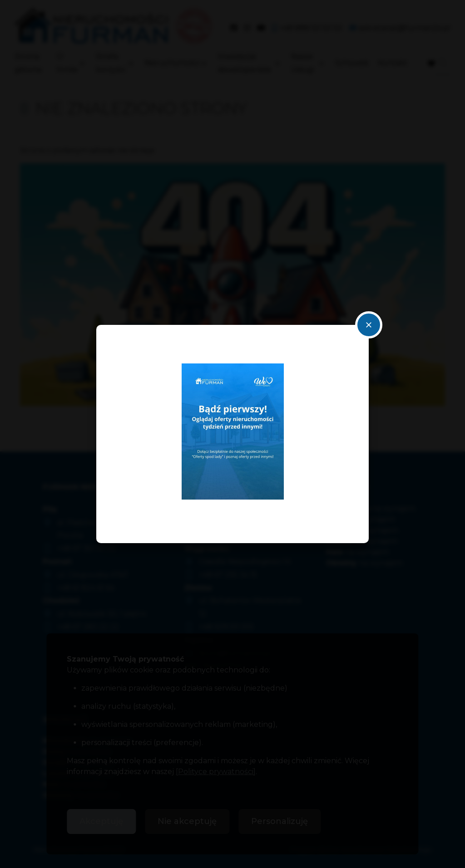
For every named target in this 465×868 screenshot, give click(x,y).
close (369, 325)
